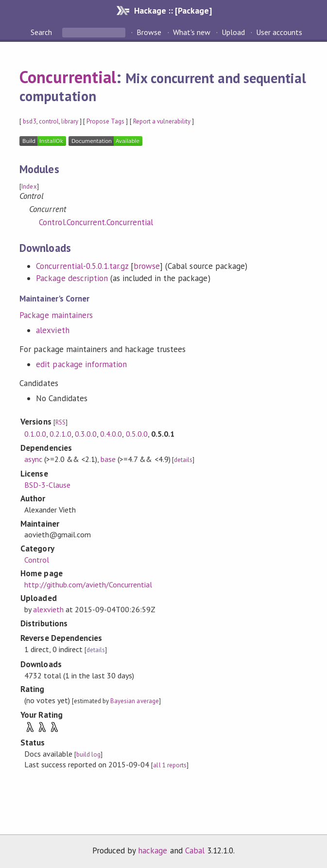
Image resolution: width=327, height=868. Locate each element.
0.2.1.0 (60, 434)
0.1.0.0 (35, 434)
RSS (60, 422)
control (49, 121)
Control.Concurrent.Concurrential (96, 222)
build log (88, 754)
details (183, 460)
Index (29, 186)
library (70, 121)
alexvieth (52, 330)
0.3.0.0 (86, 434)
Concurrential (68, 77)
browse (147, 266)
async (33, 459)
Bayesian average (134, 701)
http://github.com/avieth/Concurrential (88, 585)
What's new (192, 32)
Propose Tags (105, 121)
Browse (149, 32)
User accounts (279, 32)
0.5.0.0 (137, 434)
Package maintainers (56, 315)
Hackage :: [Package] (173, 10)
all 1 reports (170, 765)
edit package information (81, 364)
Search (42, 32)
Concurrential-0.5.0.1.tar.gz (82, 266)
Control (37, 560)
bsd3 (29, 121)
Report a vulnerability (162, 121)
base (108, 459)
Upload (233, 32)
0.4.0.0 (111, 434)
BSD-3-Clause (47, 485)
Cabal (195, 850)
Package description (72, 278)
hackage (153, 850)
